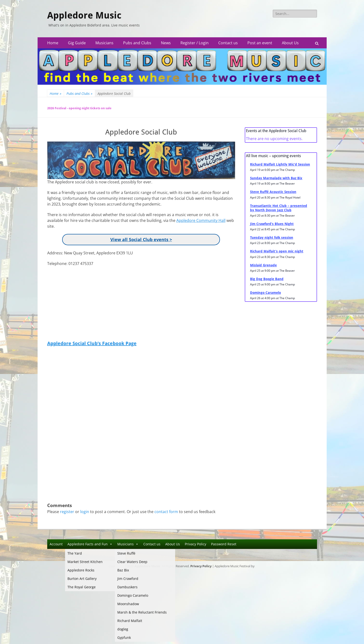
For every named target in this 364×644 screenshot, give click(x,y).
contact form (166, 512)
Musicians (104, 43)
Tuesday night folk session (272, 238)
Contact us (228, 43)
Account (56, 544)
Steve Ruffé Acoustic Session (273, 192)
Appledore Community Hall (201, 220)
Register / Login (195, 43)
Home (53, 43)
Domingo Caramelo (265, 293)
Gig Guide (77, 43)
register (67, 512)
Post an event (260, 43)
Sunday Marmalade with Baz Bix (276, 178)
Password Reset (224, 544)
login (85, 512)
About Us (290, 43)
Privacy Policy (195, 544)
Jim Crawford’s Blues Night (272, 224)
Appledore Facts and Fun (90, 544)
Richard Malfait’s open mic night (277, 251)
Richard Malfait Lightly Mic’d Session (280, 164)
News (166, 43)
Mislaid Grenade (263, 265)
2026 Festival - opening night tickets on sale (79, 108)
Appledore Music (84, 15)
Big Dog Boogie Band (267, 279)
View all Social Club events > (141, 239)
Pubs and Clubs (137, 43)
